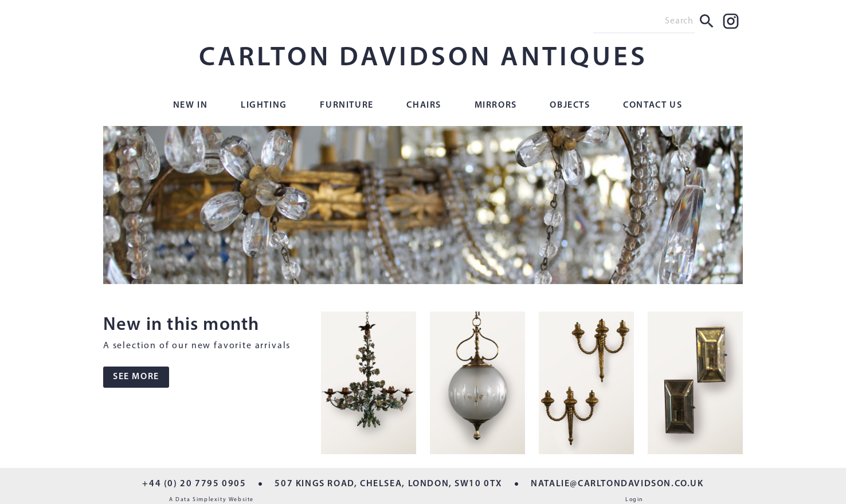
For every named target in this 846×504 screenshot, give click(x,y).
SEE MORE (136, 377)
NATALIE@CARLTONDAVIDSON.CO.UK (617, 484)
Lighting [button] (264, 105)
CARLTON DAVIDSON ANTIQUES (423, 58)
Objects (570, 105)
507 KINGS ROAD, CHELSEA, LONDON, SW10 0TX (388, 484)
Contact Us (653, 105)
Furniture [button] (346, 105)
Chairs (424, 105)
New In (191, 105)
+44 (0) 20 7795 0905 (194, 484)
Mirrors (496, 105)
